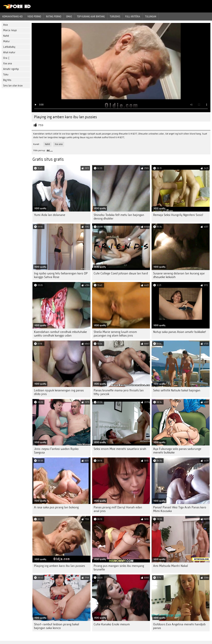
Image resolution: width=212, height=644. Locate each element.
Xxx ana (8, 63)
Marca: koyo (10, 30)
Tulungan (151, 16)
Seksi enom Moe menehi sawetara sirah (120, 449)
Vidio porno (34, 16)
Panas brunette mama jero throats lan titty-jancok (119, 392)
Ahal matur (9, 52)
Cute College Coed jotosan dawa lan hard (121, 273)
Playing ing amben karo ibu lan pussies (59, 566)
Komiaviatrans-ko (12, 16)
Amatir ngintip (11, 69)
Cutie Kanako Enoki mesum (112, 624)
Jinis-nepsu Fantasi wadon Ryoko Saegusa (56, 451)
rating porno (54, 16)
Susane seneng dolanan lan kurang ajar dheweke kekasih (179, 275)
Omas (69, 16)
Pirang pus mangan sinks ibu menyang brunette (119, 568)
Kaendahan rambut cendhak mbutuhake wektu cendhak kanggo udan (60, 334)
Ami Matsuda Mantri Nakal (171, 566)
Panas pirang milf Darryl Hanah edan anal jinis (118, 509)
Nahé (6, 36)
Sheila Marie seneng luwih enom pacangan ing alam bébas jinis (115, 334)
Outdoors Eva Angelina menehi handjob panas (179, 626)
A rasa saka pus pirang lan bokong (56, 507)
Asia (5, 25)
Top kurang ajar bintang (91, 16)
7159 (41, 125)
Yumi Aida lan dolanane (50, 215)
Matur (6, 41)
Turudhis (115, 16)
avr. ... (50, 150)
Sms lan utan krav (13, 86)
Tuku (6, 75)
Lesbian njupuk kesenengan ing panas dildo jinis (59, 392)
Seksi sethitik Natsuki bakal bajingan (177, 390)
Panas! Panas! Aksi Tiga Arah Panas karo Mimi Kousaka (180, 509)
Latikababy (9, 47)
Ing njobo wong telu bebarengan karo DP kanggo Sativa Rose (61, 275)
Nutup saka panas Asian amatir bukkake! (180, 332)
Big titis (7, 80)
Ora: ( (6, 58)
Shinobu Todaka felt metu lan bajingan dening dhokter (119, 217)
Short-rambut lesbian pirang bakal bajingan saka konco (57, 626)
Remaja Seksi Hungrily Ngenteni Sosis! (178, 215)
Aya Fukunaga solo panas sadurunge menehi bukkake (177, 451)
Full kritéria (133, 16)
